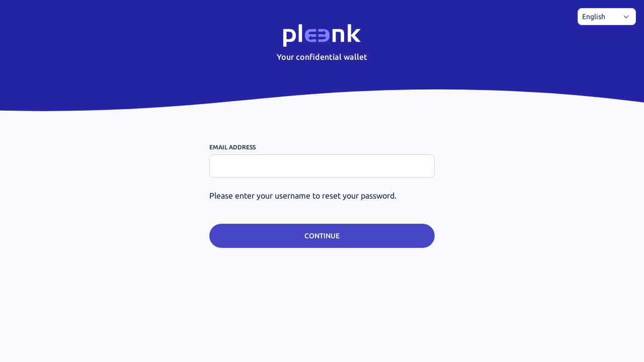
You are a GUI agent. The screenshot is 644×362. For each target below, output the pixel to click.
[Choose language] (607, 17)
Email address (232, 147)
